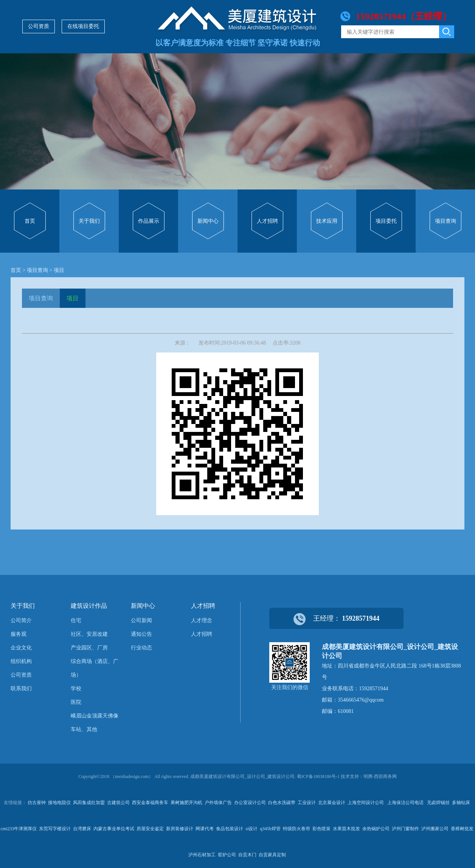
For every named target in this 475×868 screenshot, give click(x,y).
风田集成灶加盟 (89, 803)
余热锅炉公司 (376, 829)
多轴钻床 (461, 803)
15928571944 (361, 618)
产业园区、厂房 (89, 648)
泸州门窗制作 (405, 829)
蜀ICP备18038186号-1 (318, 776)
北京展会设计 (332, 803)
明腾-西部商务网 (380, 776)
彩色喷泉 (321, 829)
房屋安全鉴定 (150, 829)
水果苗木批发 (346, 829)
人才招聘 (267, 221)
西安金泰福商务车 (150, 803)
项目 (59, 270)
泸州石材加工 (202, 855)
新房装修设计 (180, 829)
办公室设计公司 (250, 803)
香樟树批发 (462, 829)
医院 (76, 702)
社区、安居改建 (89, 634)
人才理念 (202, 620)
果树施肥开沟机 (186, 803)
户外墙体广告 (218, 803)
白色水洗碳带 (282, 803)
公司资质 (39, 26)
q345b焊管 (270, 829)
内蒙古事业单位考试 (114, 829)
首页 (30, 221)
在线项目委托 (83, 26)
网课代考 (205, 829)
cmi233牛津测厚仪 (19, 829)
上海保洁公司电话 (406, 803)
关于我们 (89, 221)
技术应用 (327, 221)
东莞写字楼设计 (55, 829)
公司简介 (21, 620)
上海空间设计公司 (366, 803)
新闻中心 (208, 221)
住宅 (76, 620)
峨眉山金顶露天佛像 (95, 716)
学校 (76, 689)
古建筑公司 (118, 803)
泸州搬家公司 (435, 829)
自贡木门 (247, 855)
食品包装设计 (230, 829)
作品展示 (149, 221)
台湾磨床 (82, 829)
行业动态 (141, 648)
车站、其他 (84, 729)
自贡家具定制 (272, 855)
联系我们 (21, 689)
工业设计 (307, 803)
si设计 (251, 829)
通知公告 (141, 634)
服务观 (19, 634)
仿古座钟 (37, 803)
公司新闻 (141, 620)
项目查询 (446, 221)
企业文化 (21, 648)
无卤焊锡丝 (438, 803)
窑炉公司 (227, 855)
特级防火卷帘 (296, 829)
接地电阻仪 (59, 803)
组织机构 (21, 661)
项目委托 (386, 221)
